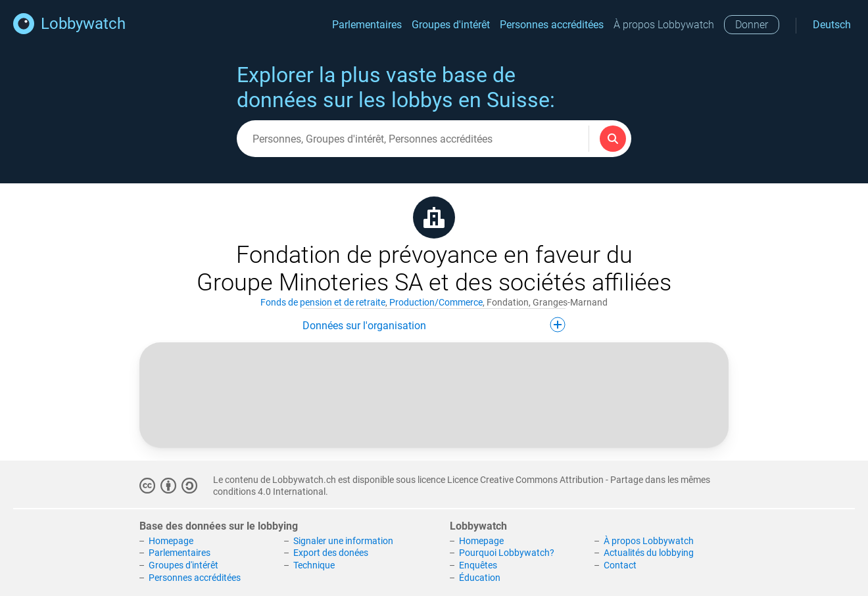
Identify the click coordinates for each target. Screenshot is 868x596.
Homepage (171, 541)
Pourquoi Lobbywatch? (507, 553)
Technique (314, 565)
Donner (752, 25)
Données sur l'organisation (434, 325)
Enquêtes (478, 565)
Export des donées (331, 553)
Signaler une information (343, 541)
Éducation (480, 578)
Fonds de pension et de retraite (323, 302)
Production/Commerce (436, 302)
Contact (620, 565)
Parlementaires (367, 25)
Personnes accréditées (552, 25)
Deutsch (832, 25)
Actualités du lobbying (649, 553)
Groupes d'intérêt (451, 25)
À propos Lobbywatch (664, 25)
